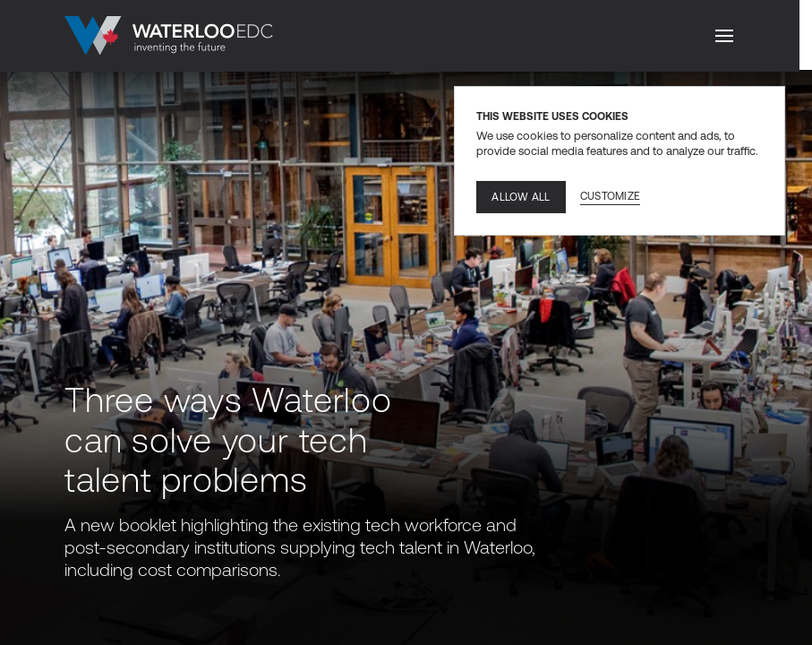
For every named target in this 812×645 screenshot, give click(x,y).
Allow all (521, 197)
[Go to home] (169, 36)
